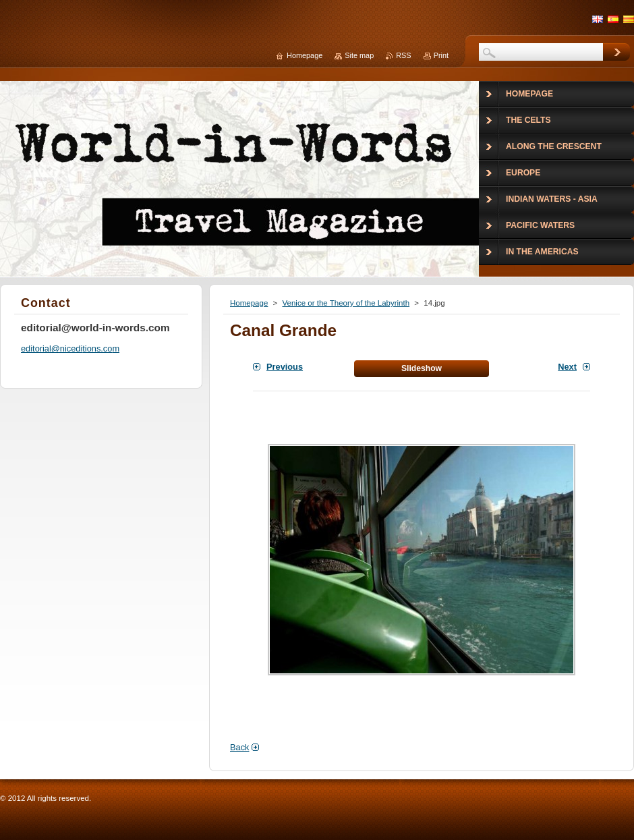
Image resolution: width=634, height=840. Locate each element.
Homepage (249, 303)
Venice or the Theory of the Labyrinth (346, 303)
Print (441, 55)
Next (567, 367)
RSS (403, 55)
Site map (359, 55)
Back (239, 747)
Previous (285, 367)
